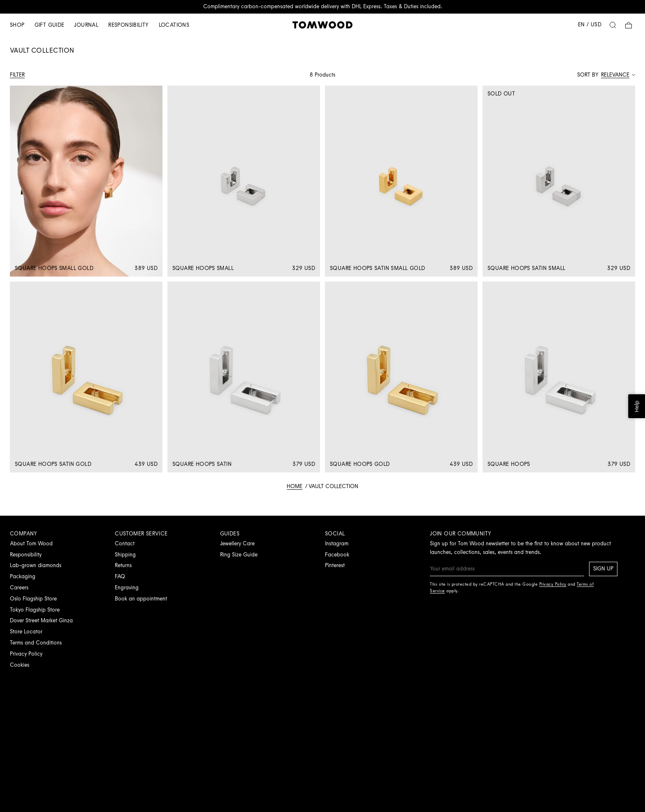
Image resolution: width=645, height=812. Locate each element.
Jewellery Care (237, 543)
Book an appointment (141, 599)
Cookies (20, 665)
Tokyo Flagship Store (35, 610)
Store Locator (26, 632)
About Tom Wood (31, 543)
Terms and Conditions (36, 643)
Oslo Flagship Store (33, 599)
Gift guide (50, 25)
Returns (123, 565)
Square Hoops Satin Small (526, 268)
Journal (86, 25)
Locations (174, 25)
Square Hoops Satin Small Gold (377, 268)
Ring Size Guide (239, 555)
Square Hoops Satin (202, 464)
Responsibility (128, 25)
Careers (19, 587)
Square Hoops (509, 464)
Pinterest (335, 565)
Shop (17, 25)
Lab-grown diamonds (36, 565)
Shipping (125, 555)
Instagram (337, 543)
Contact (125, 543)
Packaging (23, 576)
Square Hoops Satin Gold (53, 464)
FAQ (120, 576)
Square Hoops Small (203, 268)
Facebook (337, 555)
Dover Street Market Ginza (41, 620)
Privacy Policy (26, 654)
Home (295, 486)
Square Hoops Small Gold (54, 268)
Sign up (603, 569)
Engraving (127, 587)
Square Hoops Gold (360, 464)
